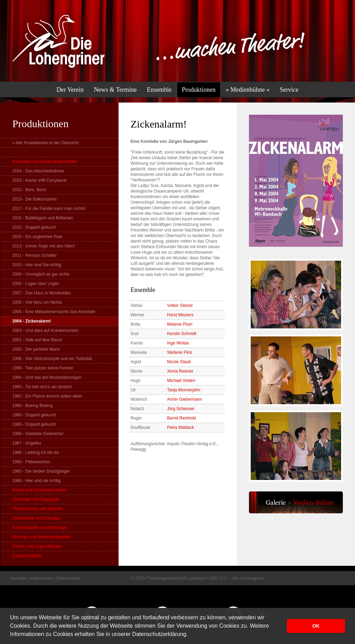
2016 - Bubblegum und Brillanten (43, 218)
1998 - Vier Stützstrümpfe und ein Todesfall (52, 359)
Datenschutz (68, 578)
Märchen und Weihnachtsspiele (42, 537)
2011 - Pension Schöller (35, 255)
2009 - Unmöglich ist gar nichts (41, 274)
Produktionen (199, 90)
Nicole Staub (179, 362)
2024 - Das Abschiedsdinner (39, 171)
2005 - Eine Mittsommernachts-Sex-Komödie (54, 312)
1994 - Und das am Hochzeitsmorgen (47, 377)
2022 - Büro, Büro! (30, 190)
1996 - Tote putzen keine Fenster (43, 368)
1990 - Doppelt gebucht (34, 415)
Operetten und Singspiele (36, 499)
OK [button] (316, 626)
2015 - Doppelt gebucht (34, 227)
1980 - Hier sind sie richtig (37, 481)
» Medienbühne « (248, 90)
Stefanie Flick (180, 352)
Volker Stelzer (180, 305)
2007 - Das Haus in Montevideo (42, 293)
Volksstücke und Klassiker (37, 518)
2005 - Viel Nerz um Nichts (37, 302)
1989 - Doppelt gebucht (34, 424)
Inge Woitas (178, 343)
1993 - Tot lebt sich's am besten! (42, 387)
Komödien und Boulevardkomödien (45, 162)
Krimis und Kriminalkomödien (39, 490)
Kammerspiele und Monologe (40, 528)
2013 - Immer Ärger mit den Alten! (44, 246)
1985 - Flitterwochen (31, 462)
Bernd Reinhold (182, 418)
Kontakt (18, 578)
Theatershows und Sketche (38, 509)
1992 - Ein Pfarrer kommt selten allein (47, 396)
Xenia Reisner (180, 371)
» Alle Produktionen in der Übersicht (46, 143)
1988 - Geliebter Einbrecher (38, 434)
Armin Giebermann (185, 399)
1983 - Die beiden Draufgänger (41, 471)
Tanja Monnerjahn (184, 390)
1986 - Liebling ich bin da (36, 453)
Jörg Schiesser (181, 409)
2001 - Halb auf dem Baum (37, 340)
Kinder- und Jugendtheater (37, 546)
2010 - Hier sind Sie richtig (37, 265)
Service (289, 90)
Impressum (41, 578)
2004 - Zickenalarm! (32, 321)
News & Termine (115, 90)
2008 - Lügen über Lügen (36, 284)
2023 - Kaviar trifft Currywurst (40, 180)
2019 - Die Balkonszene (35, 199)
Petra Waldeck (181, 427)
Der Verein (70, 90)
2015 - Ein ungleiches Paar (38, 237)
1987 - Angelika (27, 443)
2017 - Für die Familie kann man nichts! (49, 209)
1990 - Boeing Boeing (33, 406)
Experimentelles (27, 556)
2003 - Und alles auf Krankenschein (46, 331)
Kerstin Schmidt (182, 334)
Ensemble (159, 90)
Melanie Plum (180, 324)
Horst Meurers (180, 315)
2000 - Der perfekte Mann (36, 349)
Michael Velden (181, 381)
